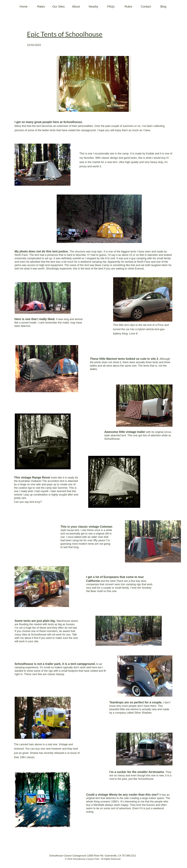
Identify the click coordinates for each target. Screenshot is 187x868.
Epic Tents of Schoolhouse (65, 34)
